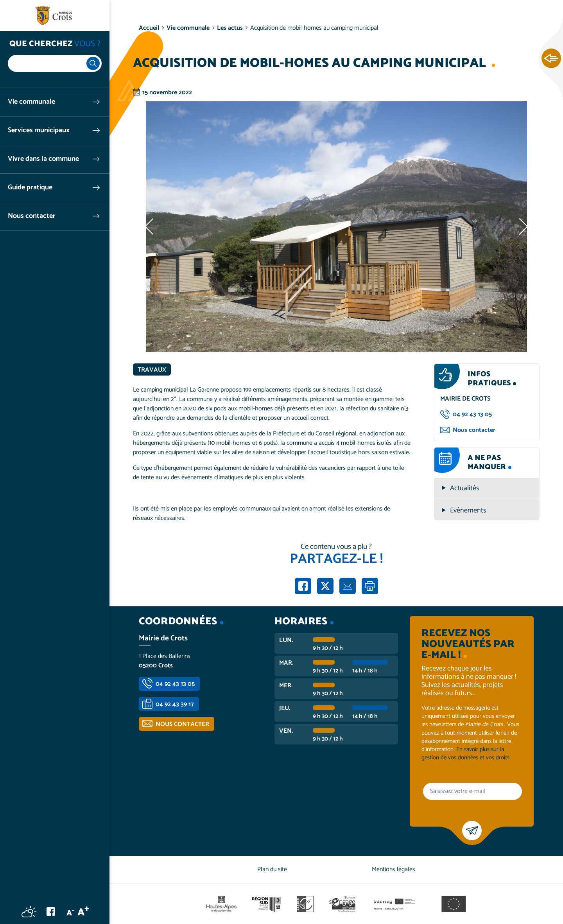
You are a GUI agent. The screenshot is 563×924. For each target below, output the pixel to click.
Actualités (465, 488)
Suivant (522, 227)
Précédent (151, 227)
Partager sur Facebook (303, 586)
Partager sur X (325, 586)
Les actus (230, 28)
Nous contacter (32, 216)
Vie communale (31, 102)
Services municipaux (39, 130)
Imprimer (370, 586)
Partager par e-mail (348, 586)
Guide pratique (30, 188)
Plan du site (272, 869)
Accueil (149, 28)
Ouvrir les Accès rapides (551, 59)
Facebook (51, 911)
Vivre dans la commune (43, 159)
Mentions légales (394, 869)
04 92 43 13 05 (472, 414)
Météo (29, 911)
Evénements (468, 511)
